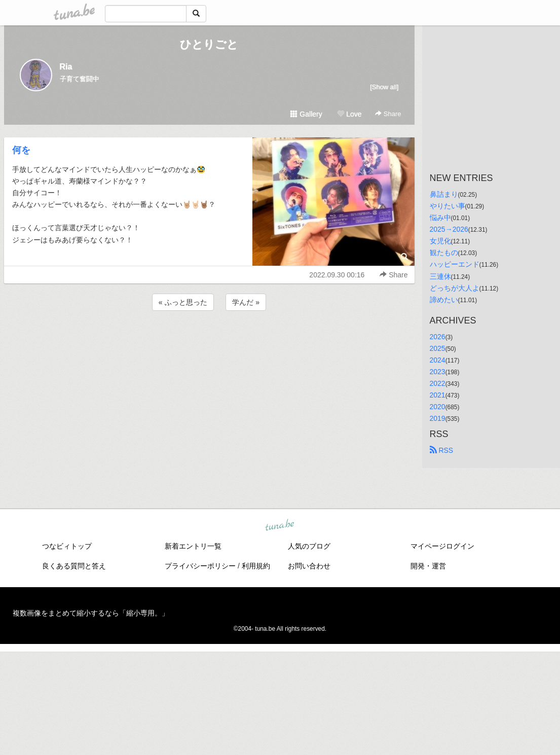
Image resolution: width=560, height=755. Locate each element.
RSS (442, 450)
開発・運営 (428, 566)
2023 (438, 372)
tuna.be (280, 526)
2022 (438, 383)
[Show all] (384, 87)
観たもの (444, 253)
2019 (438, 418)
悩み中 (440, 218)
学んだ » (246, 302)
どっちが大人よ (455, 288)
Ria (66, 67)
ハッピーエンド (455, 264)
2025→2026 (449, 229)
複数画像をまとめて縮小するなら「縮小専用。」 (91, 613)
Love (349, 114)
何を (21, 150)
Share (388, 114)
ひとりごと (209, 44)
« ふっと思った (183, 302)
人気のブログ (309, 546)
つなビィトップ (67, 546)
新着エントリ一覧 (193, 546)
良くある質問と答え (74, 566)
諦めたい (444, 300)
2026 (438, 337)
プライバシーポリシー (200, 566)
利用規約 (256, 566)
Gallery (306, 114)
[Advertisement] (209, 340)
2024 (438, 360)
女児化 (440, 241)
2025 (438, 348)
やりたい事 (447, 206)
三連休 (440, 276)
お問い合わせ (309, 566)
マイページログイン (442, 546)
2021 (438, 395)
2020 (438, 407)
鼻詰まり (444, 194)
